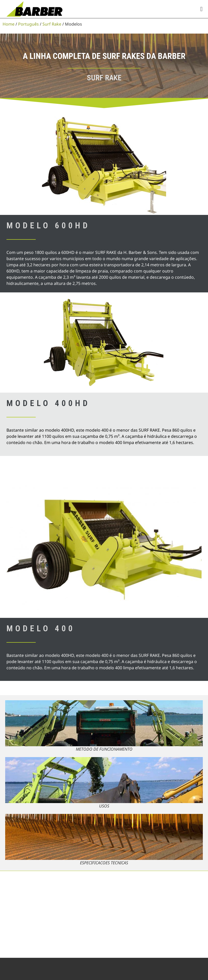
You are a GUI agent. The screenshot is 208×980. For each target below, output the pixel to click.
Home (9, 24)
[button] (201, 9)
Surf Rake (52, 24)
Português (28, 24)
